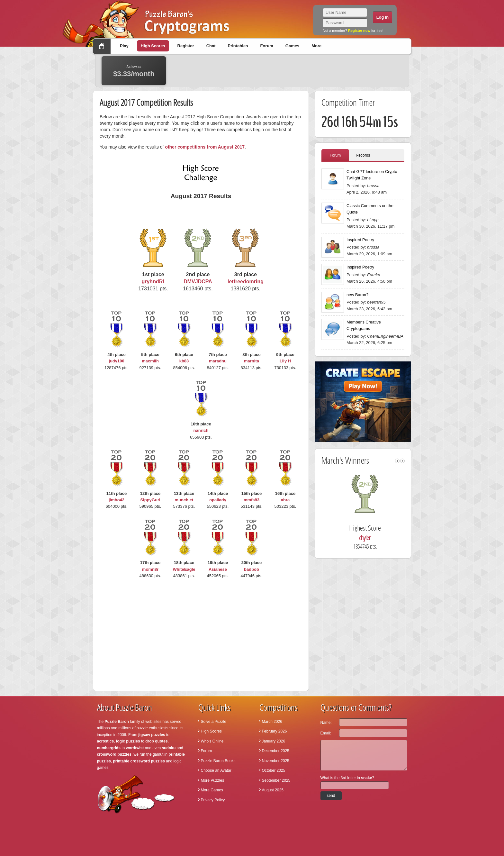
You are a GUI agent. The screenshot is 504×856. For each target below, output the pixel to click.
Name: (326, 723)
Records (363, 155)
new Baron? (357, 295)
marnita (252, 361)
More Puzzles (213, 780)
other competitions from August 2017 (205, 147)
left (397, 461)
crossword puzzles (114, 754)
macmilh (150, 361)
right (402, 461)
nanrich (201, 430)
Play (124, 46)
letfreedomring (246, 282)
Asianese (218, 569)
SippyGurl (150, 500)
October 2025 (274, 770)
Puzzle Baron (117, 722)
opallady (218, 500)
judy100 (116, 361)
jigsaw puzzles (152, 735)
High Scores (153, 46)
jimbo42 (117, 500)
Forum (266, 46)
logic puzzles (128, 741)
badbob (252, 569)
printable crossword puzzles (139, 761)
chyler (374, 538)
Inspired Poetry (360, 240)
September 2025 (276, 780)
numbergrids (109, 748)
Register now (359, 31)
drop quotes (156, 741)
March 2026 (272, 722)
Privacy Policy (213, 800)
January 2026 (274, 741)
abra (285, 500)
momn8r (150, 569)
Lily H (285, 361)
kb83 (184, 361)
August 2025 (273, 790)
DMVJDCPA (198, 282)
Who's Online (212, 741)
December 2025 (276, 751)
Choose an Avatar (216, 770)
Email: (326, 733)
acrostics (106, 741)
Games (292, 46)
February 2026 (274, 731)
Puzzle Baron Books (218, 761)
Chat (211, 46)
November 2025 (276, 761)
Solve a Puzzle (214, 722)
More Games (212, 790)
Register (186, 46)
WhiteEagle (184, 569)
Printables (238, 46)
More (316, 46)
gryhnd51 (153, 282)
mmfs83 (252, 500)
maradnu (218, 361)
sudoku (169, 748)
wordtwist (135, 748)
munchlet (184, 500)
